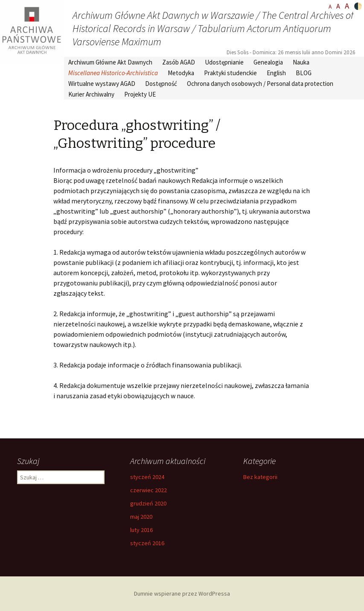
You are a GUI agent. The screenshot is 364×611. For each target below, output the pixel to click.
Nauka (301, 62)
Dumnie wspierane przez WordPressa (182, 593)
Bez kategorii (260, 477)
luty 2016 (141, 530)
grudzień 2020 (148, 503)
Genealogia (268, 62)
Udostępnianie (224, 62)
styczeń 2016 (147, 543)
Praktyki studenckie (230, 73)
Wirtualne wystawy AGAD (102, 84)
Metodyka (181, 73)
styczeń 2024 (147, 477)
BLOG (304, 73)
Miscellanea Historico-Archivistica (113, 73)
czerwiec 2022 (149, 490)
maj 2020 (141, 517)
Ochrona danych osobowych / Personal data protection (260, 84)
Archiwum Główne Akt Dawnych (110, 62)
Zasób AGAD (179, 62)
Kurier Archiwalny (91, 94)
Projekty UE (140, 94)
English (276, 73)
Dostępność (161, 84)
